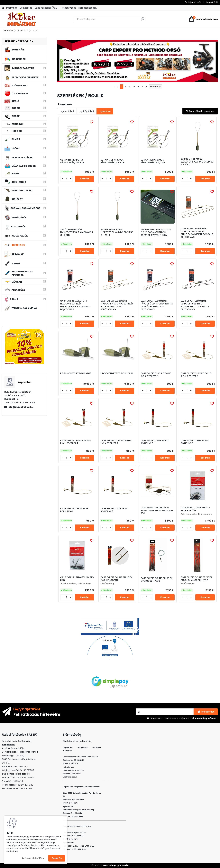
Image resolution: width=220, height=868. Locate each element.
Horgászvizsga (69, 8)
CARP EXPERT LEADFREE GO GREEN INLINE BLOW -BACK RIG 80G (157, 511)
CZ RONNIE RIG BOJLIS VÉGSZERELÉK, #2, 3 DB (113, 161)
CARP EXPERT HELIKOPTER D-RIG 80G (77, 579)
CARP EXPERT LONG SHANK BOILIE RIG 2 (115, 510)
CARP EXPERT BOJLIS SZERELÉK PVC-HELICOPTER (116, 579)
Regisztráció (212, 2)
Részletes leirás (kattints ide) (78, 741)
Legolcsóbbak (67, 111)
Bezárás (57, 858)
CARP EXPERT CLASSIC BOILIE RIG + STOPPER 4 (75, 442)
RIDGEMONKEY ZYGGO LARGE (76, 373)
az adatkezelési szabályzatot (175, 718)
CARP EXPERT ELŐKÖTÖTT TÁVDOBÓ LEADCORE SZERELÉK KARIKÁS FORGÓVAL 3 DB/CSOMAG (157, 305)
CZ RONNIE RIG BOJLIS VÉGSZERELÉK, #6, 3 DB (72, 161)
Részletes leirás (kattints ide (16, 741)
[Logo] (21, 19)
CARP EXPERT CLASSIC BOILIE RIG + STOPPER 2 (116, 442)
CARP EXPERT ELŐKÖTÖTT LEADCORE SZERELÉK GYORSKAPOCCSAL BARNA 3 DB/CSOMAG (75, 305)
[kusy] (66, 179)
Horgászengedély (88, 8)
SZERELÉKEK (23, 30)
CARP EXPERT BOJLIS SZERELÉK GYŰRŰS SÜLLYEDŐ (156, 580)
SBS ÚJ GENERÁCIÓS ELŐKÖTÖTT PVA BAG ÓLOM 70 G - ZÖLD (77, 232)
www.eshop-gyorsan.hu (116, 865)
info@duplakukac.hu (20, 407)
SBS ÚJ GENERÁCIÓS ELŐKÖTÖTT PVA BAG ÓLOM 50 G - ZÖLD (117, 232)
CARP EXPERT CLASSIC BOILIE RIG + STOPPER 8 (156, 375)
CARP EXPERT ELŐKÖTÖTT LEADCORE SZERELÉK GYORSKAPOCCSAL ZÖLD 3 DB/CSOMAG (195, 305)
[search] (143, 20)
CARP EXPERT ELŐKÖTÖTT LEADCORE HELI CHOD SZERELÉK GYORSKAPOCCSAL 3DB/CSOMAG (117, 305)
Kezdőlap (8, 30)
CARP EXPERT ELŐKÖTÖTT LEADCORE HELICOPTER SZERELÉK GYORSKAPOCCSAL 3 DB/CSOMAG (197, 233)
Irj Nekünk (19, 781)
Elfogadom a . (184, 718)
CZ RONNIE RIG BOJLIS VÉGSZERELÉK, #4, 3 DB (153, 161)
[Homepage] (3, 8)
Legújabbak (105, 111)
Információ (12, 8)
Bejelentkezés (194, 2)
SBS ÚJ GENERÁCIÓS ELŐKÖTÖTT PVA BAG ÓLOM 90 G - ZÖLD (197, 162)
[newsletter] (206, 712)
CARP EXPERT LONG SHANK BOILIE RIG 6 (195, 442)
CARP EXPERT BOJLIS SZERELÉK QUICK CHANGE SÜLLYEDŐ (197, 579)
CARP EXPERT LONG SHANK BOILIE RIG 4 (74, 510)
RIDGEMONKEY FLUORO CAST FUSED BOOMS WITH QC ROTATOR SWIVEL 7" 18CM (156, 232)
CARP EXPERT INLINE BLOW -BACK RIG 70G (195, 509)
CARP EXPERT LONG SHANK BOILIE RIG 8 (155, 442)
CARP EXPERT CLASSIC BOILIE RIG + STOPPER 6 (196, 375)
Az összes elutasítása (33, 858)
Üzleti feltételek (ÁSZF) (47, 8)
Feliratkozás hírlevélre (37, 714)
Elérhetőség (26, 8)
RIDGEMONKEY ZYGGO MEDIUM (117, 373)
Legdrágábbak (87, 111)
